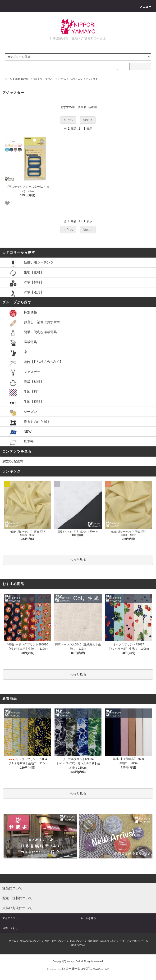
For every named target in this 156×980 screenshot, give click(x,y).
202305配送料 (13, 461)
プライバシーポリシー (132, 941)
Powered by (78, 969)
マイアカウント (11, 918)
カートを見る (88, 918)
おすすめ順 (68, 107)
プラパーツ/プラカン (71, 79)
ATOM (81, 946)
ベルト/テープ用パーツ (45, 79)
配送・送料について (55, 941)
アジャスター (93, 79)
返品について (77, 941)
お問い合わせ (10, 928)
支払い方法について (31, 941)
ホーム (8, 79)
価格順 (82, 107)
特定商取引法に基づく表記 (102, 941)
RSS (74, 946)
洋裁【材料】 (22, 79)
